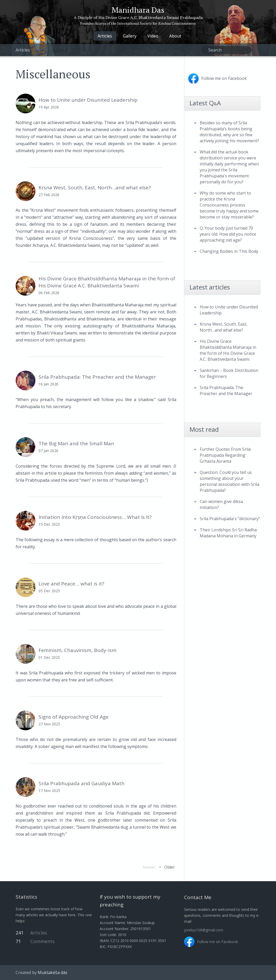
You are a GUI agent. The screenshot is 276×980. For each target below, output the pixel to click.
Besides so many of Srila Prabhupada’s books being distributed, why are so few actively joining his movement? (229, 132)
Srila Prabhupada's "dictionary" (230, 519)
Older (170, 867)
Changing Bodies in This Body (229, 251)
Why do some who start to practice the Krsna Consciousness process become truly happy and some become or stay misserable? (229, 205)
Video (153, 36)
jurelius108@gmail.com (204, 930)
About (175, 36)
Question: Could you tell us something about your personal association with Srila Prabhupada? (230, 481)
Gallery (130, 36)
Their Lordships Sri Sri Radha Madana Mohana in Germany (228, 533)
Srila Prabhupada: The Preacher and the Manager (226, 391)
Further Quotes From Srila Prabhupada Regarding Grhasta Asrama (225, 455)
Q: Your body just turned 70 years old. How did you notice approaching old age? (228, 234)
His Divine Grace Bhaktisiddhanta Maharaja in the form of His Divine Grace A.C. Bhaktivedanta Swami (228, 350)
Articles (105, 36)
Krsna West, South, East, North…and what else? (224, 327)
